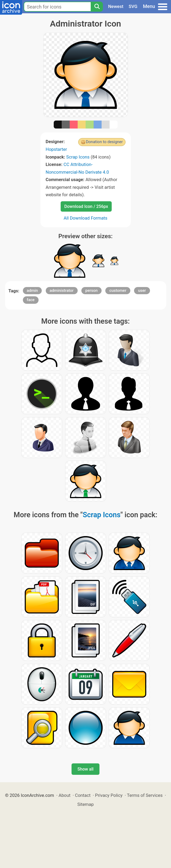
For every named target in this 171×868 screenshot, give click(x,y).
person (91, 290)
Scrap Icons (78, 157)
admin (32, 290)
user (142, 290)
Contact (83, 795)
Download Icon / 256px (86, 206)
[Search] (97, 7)
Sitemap (86, 804)
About (64, 795)
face (31, 300)
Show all (85, 769)
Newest (116, 6)
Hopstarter (56, 149)
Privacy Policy (109, 795)
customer (118, 290)
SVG (133, 6)
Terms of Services (145, 795)
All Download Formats (85, 218)
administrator (62, 290)
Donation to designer (104, 142)
